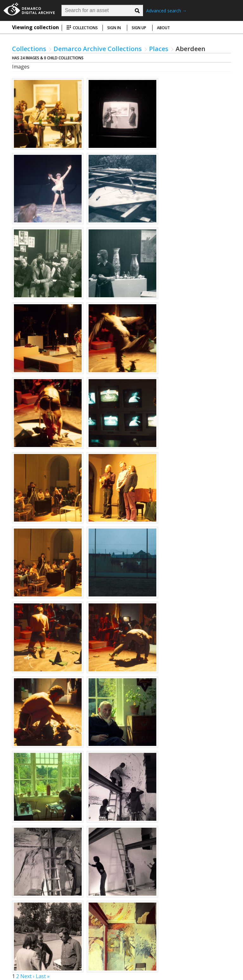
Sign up (139, 28)
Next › (27, 976)
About (163, 28)
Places (159, 49)
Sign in (114, 28)
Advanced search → (166, 11)
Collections (82, 28)
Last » (43, 976)
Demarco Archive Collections (98, 49)
